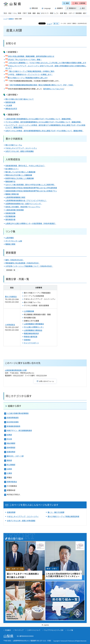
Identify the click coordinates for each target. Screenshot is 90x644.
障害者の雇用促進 (31, 337)
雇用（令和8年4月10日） (15, 260)
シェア (49, 24)
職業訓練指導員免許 (31, 333)
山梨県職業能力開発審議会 (34, 324)
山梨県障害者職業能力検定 (15, 197)
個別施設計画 (10, 219)
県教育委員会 (12, 482)
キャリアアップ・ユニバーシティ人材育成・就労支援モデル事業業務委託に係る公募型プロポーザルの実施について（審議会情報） (45, 126)
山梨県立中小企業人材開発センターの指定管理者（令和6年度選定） (31, 223)
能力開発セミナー (12, 169)
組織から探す (15, 406)
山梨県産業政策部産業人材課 (16, 370)
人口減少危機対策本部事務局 (18, 413)
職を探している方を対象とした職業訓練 (20, 172)
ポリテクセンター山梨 (14, 241)
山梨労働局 (10, 238)
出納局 (9, 469)
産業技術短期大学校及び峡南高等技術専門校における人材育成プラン (31, 191)
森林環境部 (11, 448)
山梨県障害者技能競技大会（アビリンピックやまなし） (26, 200)
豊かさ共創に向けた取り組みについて (20, 99)
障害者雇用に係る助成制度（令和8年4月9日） (23, 263)
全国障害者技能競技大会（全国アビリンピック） (24, 204)
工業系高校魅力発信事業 (15, 210)
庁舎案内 (8, 630)
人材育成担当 (13, 159)
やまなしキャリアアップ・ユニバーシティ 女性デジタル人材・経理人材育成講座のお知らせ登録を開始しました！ (46, 67)
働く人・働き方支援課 (56, 512)
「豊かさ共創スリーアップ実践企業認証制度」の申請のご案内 (31, 71)
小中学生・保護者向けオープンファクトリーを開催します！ (30, 74)
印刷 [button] (57, 24)
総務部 (9, 435)
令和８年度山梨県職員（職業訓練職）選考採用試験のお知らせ (31, 56)
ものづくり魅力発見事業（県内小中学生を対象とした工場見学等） (30, 185)
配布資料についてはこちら (54, 89)
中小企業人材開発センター (34, 327)
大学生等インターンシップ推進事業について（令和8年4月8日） (29, 266)
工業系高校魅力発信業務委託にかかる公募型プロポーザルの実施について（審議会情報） (39, 119)
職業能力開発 (10, 244)
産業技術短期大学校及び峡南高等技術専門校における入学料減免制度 (31, 188)
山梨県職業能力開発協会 (33, 330)
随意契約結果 (10, 102)
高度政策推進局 (13, 418)
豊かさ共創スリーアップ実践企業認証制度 (63, 516)
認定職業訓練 (10, 216)
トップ (5, 19)
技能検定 (27, 340)
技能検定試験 (10, 213)
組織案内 (11, 19)
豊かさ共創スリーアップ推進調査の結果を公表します (28, 78)
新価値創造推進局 (14, 426)
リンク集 (70, 630)
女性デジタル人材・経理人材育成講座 (20, 151)
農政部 (9, 460)
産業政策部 (11, 452)
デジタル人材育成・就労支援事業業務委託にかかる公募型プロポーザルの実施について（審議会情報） (44, 122)
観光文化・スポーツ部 (15, 456)
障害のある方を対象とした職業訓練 (19, 175)
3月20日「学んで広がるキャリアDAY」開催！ (25, 60)
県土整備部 (11, 465)
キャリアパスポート (31, 343)
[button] (79, 3)
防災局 (9, 439)
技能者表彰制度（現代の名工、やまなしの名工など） (25, 166)
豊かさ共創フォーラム (14, 145)
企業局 (9, 473)
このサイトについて (34, 630)
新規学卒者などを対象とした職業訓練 (20, 178)
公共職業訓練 (29, 311)
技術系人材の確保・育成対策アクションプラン (23, 207)
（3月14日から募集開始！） (18, 63)
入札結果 (9, 105)
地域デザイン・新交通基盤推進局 (19, 430)
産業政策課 (11, 512)
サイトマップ (19, 630)
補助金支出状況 (11, 109)
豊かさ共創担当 (11, 297)
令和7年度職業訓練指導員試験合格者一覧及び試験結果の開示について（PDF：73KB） (42, 85)
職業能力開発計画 (12, 194)
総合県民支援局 (13, 422)
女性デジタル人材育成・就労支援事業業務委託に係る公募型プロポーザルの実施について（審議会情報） (44, 131)
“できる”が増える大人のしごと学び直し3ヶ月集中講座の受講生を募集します (58, 63)
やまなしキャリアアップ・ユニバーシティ (21, 148)
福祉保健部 (11, 443)
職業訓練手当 (10, 181)
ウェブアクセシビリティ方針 (54, 630)
